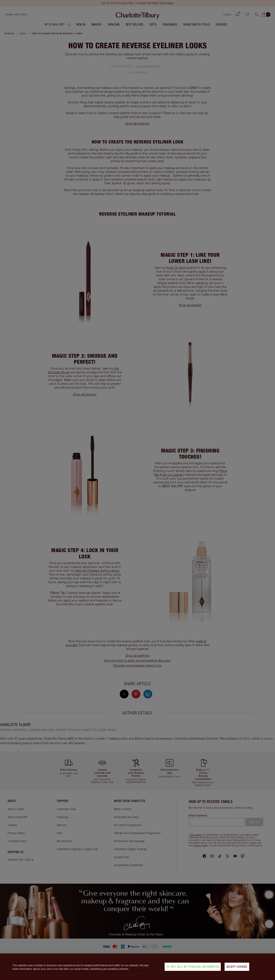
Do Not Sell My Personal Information (193, 968)
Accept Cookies (237, 968)
